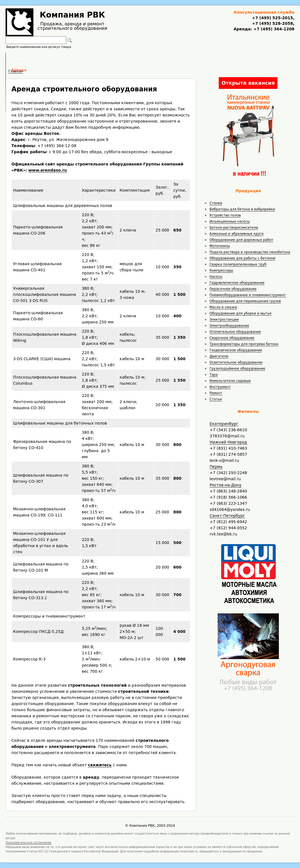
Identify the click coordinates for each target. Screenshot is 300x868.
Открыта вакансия (248, 83)
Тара (214, 375)
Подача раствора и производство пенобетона (250, 252)
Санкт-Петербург (227, 516)
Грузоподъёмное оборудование (237, 369)
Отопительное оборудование (235, 332)
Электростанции (224, 320)
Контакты (214, 58)
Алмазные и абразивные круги (237, 234)
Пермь (216, 467)
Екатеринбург (224, 424)
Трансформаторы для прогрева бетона (244, 344)
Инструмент (220, 387)
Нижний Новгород (228, 442)
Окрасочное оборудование (233, 289)
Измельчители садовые (230, 381)
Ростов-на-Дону (225, 485)
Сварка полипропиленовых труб (238, 264)
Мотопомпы (220, 246)
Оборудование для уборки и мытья (241, 313)
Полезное (145, 58)
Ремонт (216, 393)
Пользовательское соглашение (29, 843)
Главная (81, 58)
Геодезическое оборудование (236, 350)
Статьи (216, 399)
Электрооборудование (229, 326)
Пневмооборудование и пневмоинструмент (248, 295)
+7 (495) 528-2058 (272, 23)
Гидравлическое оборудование (237, 283)
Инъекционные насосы (230, 221)
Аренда (113, 58)
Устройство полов (225, 215)
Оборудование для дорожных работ (241, 240)
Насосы (216, 277)
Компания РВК (72, 15)
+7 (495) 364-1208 (273, 29)
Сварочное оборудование (232, 338)
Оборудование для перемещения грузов (245, 301)
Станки (216, 203)
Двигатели (219, 356)
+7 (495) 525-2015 (272, 18)
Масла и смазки (223, 307)
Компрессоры (221, 270)
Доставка (180, 58)
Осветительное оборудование (236, 362)
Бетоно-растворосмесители (234, 228)
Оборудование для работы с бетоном (243, 258)
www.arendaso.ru (48, 170)
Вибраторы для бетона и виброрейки (242, 209)
